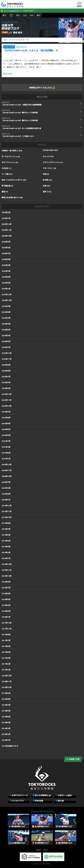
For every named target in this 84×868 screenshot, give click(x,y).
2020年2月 (6, 494)
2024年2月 (6, 341)
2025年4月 (6, 271)
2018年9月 (6, 582)
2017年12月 (7, 623)
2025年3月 (6, 277)
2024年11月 (7, 300)
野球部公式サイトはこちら (42, 88)
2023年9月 (6, 365)
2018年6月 (6, 594)
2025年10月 (7, 236)
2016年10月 (7, 687)
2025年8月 (6, 248)
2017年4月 (6, 652)
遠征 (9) (5, 192)
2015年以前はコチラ (10, 746)
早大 (32, 15)
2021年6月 (6, 447)
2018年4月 (6, 605)
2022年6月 (6, 424)
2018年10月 (7, 576)
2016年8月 (6, 699)
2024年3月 (6, 336)
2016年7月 (6, 705)
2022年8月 (6, 418)
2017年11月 (7, 629)
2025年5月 (6, 265)
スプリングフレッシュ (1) (53, 162)
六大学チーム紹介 (64, 795)
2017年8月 (6, 635)
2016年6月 (6, 711)
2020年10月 (7, 476)
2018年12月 (7, 564)
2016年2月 (6, 734)
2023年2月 (6, 388)
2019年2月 (6, 553)
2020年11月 (7, 470)
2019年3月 (6, 547)
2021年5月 (6, 453)
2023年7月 (6, 377)
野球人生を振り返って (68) (12, 198)
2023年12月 (7, 353)
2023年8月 (6, 371)
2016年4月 (6, 723)
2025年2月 (6, 283)
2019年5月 (6, 535)
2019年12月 (7, 506)
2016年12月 (7, 676)
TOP (5, 40)
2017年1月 (6, 670)
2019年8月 (6, 523)
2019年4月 (6, 541)
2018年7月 (6, 588)
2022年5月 (6, 429)
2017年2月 (6, 664)
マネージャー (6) (49, 168)
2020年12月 (7, 465)
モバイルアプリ (17, 801)
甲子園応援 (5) (7, 186)
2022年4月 (6, 435)
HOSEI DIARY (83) (50, 150)
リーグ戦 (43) (7, 174)
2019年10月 (7, 517)
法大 (11, 15)
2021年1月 (6, 459)
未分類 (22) (47, 180)
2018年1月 (6, 617)
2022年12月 (7, 394)
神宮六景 (60, 801)
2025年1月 (6, 289)
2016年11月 (7, 682)
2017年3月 (6, 658)
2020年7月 (6, 482)
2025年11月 (7, 230)
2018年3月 (6, 611)
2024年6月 (6, 324)
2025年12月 (7, 224)
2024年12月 (7, 295)
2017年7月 (6, 640)
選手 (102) (47, 192)
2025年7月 (6, 254)
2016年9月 (6, 693)
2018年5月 (6, 599)
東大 (18, 15)
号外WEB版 (38, 801)
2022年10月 (7, 406)
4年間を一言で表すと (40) (12, 151)
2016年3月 (6, 728)
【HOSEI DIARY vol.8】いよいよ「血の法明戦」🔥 (31, 50)
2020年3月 (6, 488)
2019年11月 (7, 511)
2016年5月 (6, 717)
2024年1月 (6, 347)
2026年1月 (6, 218)
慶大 (39, 15)
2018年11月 (7, 570)
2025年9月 (6, 242)
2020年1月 (6, 500)
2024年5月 (6, 330)
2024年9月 (6, 306)
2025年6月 (6, 259)
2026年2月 (6, 212)
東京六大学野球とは (42, 795)
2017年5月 (6, 646)
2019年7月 (6, 529)
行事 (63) (47, 186)
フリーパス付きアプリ (12, 11)
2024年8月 (6, 312)
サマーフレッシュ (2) (10, 162)
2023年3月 (6, 382)
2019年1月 (6, 558)
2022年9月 (6, 412)
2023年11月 (7, 359)
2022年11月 (7, 400)
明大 (4, 15)
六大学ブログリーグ (19, 795)
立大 (25, 15)
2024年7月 (6, 318)
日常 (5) (46, 174)
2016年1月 (6, 740)
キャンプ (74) (48, 157)
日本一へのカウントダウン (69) (14, 180)
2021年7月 (6, 441)
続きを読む (8, 74)
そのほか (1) (6, 168)
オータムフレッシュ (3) (11, 157)
